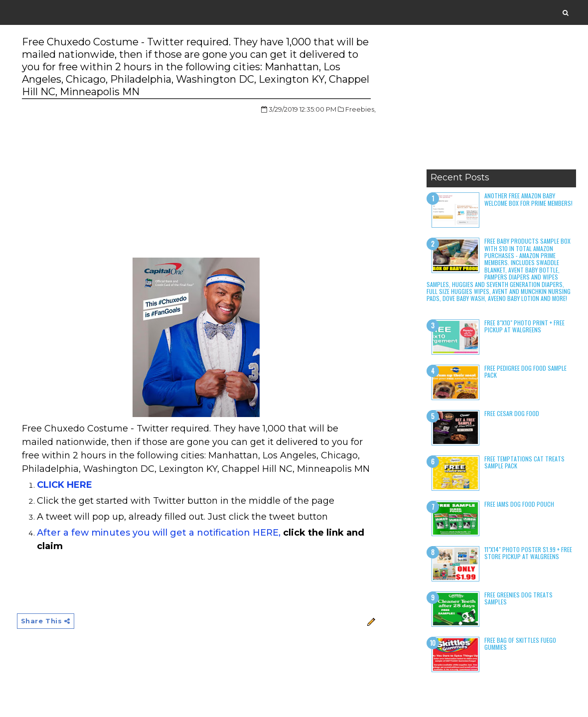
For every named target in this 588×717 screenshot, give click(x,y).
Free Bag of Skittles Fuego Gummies (520, 644)
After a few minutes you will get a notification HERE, (159, 533)
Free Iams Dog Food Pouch (519, 504)
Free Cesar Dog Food (512, 413)
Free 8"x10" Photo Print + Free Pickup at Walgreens (524, 326)
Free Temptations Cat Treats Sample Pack (524, 462)
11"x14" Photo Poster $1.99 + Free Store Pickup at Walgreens (528, 553)
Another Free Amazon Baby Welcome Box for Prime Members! (528, 199)
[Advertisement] (501, 102)
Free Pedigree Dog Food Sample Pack (525, 371)
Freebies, (361, 109)
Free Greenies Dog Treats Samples (518, 598)
